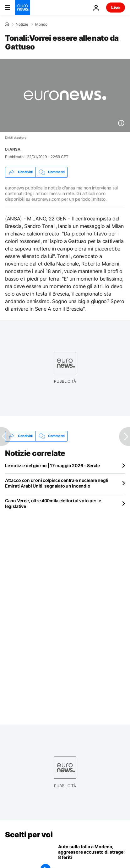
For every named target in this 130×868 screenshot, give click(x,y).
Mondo (41, 24)
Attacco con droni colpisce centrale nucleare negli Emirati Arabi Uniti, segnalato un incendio (57, 483)
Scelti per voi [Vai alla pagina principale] (29, 835)
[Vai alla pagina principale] (23, 8)
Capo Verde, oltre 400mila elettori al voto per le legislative (53, 503)
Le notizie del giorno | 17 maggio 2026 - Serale (52, 465)
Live (116, 7)
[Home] (7, 24)
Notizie (22, 24)
